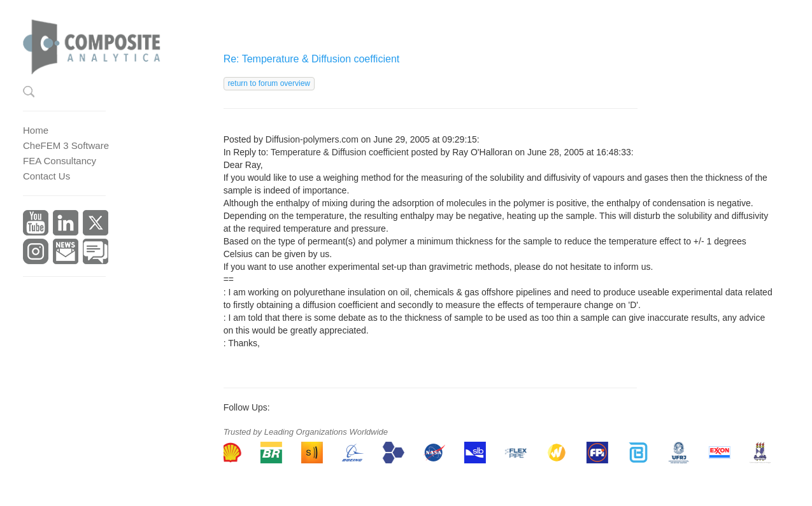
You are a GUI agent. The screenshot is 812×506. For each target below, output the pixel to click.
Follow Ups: (247, 407)
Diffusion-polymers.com (312, 139)
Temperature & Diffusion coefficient (340, 152)
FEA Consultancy (60, 161)
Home (36, 130)
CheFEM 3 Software (66, 145)
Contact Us (46, 176)
